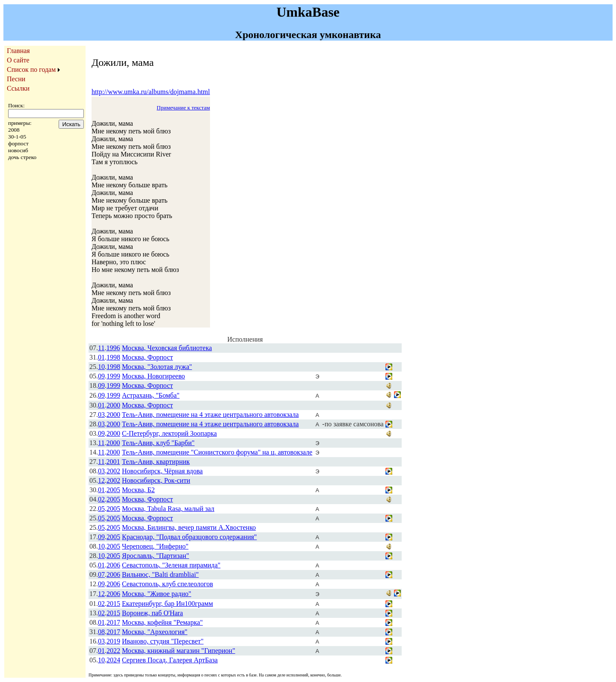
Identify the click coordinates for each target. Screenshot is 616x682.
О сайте (18, 60)
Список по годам (31, 69)
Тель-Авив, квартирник (156, 462)
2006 (113, 565)
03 (101, 415)
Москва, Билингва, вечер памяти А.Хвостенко (189, 527)
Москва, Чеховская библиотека (167, 348)
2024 (113, 660)
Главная (18, 51)
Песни (16, 79)
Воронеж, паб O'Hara (153, 613)
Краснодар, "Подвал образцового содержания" (189, 537)
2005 (113, 490)
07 (101, 574)
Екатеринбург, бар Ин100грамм (167, 604)
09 (101, 376)
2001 (113, 462)
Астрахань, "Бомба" (151, 395)
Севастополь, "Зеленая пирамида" (171, 565)
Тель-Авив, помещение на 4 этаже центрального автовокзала (210, 415)
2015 (113, 604)
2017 (113, 622)
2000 (113, 405)
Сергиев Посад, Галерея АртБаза (170, 660)
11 (101, 348)
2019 (113, 641)
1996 (113, 348)
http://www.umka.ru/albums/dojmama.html (151, 92)
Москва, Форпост (147, 357)
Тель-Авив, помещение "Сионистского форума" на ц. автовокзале (217, 452)
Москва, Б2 (138, 490)
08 (101, 632)
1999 (113, 376)
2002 (113, 471)
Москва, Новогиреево (153, 376)
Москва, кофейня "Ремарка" (162, 622)
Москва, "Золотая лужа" (157, 367)
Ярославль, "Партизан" (155, 556)
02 (101, 499)
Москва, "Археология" (155, 632)
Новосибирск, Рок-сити (156, 480)
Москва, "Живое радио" (157, 594)
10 (101, 367)
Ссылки (18, 88)
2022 (113, 651)
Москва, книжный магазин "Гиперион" (179, 651)
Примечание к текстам (183, 108)
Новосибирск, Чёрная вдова (162, 471)
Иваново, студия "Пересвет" (163, 641)
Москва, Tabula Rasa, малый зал (168, 509)
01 (101, 357)
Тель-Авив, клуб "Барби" (158, 443)
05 (101, 509)
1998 (113, 357)
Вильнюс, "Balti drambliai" (160, 574)
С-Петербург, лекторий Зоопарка (169, 433)
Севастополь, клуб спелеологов (167, 584)
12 (101, 480)
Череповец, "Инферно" (155, 546)
